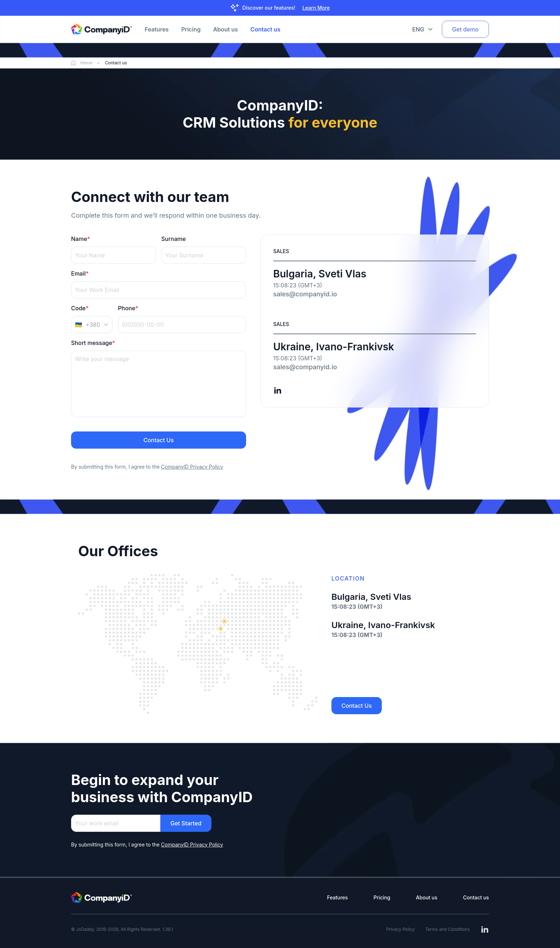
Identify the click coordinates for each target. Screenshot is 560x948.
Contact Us (158, 440)
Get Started (186, 823)
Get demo (465, 29)
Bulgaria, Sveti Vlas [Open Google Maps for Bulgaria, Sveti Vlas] (320, 274)
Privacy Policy (401, 929)
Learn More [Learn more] (316, 8)
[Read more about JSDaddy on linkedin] (277, 390)
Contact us (265, 29)
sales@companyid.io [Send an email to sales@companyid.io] (305, 294)
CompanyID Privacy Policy (192, 845)
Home (86, 63)
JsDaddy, (86, 929)
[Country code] (92, 325)
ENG (422, 29)
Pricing (191, 29)
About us (226, 29)
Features (157, 29)
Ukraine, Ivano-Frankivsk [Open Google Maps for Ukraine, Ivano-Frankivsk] (334, 347)
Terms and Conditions (447, 929)
